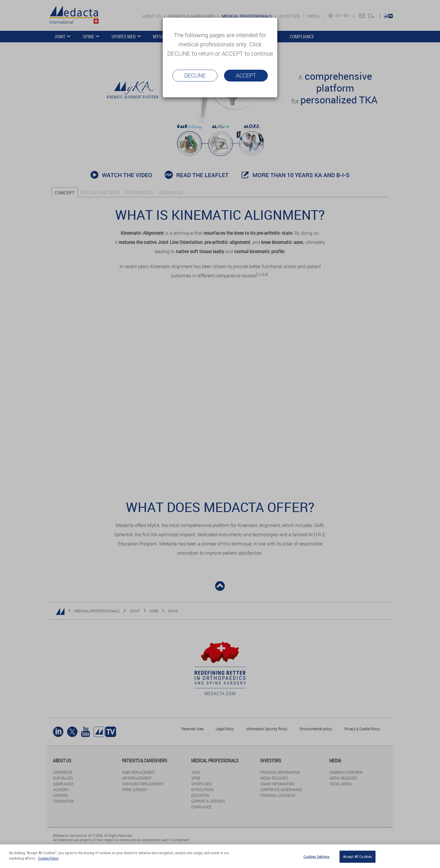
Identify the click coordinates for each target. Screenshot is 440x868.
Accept (246, 75)
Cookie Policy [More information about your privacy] (48, 858)
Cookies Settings (317, 857)
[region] (220, 856)
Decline (195, 75)
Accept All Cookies (357, 857)
